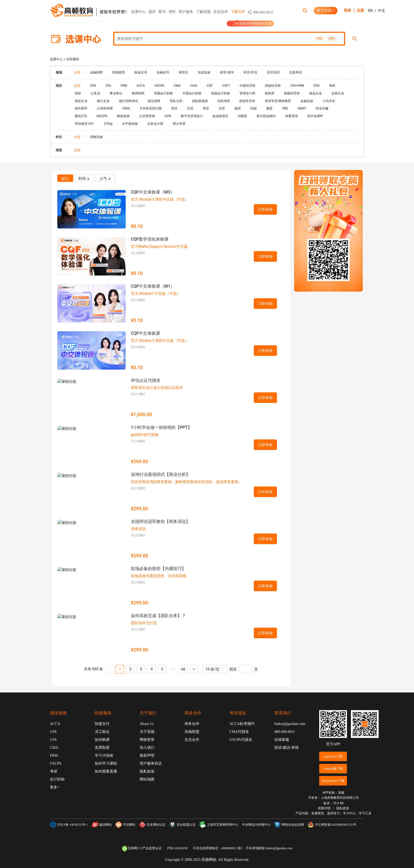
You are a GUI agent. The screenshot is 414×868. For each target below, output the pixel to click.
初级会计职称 (163, 93)
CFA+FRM (297, 86)
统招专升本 (247, 101)
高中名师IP (315, 116)
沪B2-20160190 (177, 848)
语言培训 (273, 72)
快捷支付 (102, 724)
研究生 (184, 72)
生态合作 (221, 12)
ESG (317, 86)
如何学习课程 (106, 763)
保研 (78, 93)
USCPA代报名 (241, 740)
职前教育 (119, 72)
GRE (285, 108)
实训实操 (204, 72)
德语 (238, 108)
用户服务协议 (151, 763)
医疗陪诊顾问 (266, 116)
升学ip (108, 124)
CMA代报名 (239, 732)
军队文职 (176, 101)
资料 (172, 12)
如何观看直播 (106, 771)
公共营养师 (147, 116)
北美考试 (295, 72)
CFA (319, 39)
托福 (253, 108)
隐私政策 (147, 771)
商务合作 (192, 724)
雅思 (269, 108)
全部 (77, 72)
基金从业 (316, 93)
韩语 (206, 108)
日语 (190, 108)
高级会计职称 (220, 93)
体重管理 (291, 116)
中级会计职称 (192, 93)
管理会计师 (247, 93)
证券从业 (338, 93)
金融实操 (307, 101)
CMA (177, 86)
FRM (124, 86)
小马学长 (329, 101)
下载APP (238, 15)
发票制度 (102, 748)
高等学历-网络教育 (278, 101)
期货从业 (81, 101)
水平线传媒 (130, 124)
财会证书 (141, 72)
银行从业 (103, 101)
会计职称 (57, 779)
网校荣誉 (147, 740)
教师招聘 (138, 93)
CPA (332, 39)
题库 (152, 12)
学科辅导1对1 (84, 124)
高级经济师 (273, 86)
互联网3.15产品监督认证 (142, 848)
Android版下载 (333, 769)
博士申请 (179, 124)
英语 (174, 108)
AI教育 (243, 116)
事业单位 (116, 93)
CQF (210, 86)
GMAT (302, 108)
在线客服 (282, 740)
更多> (55, 787)
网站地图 (147, 779)
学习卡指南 (104, 756)
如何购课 (102, 740)
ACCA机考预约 (242, 724)
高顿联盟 (192, 732)
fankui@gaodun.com (290, 724)
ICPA (168, 116)
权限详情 (324, 808)
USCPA (159, 86)
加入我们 (147, 748)
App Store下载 (333, 756)
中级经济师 (247, 86)
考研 (332, 86)
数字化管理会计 (192, 116)
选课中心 (138, 15)
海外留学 (81, 108)
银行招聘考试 (129, 101)
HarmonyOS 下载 (333, 781)
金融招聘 (96, 72)
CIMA (126, 108)
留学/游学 (227, 72)
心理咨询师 (105, 108)
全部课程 (73, 59)
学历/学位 (250, 72)
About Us (147, 724)
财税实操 (123, 116)
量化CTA (81, 116)
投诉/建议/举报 (286, 748)
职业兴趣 (322, 108)
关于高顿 (147, 732)
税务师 (270, 93)
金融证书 (163, 72)
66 (183, 669)
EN (370, 11)
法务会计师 (155, 124)
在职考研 (224, 101)
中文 (382, 11)
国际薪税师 (200, 101)
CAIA (194, 86)
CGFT (226, 86)
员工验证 (102, 732)
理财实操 (96, 137)
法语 (222, 108)
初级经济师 (292, 93)
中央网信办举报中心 (256, 825)
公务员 (95, 93)
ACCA (141, 86)
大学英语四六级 (150, 108)
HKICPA (102, 116)
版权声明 (147, 756)
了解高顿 (203, 12)
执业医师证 (220, 116)
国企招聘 (154, 101)
